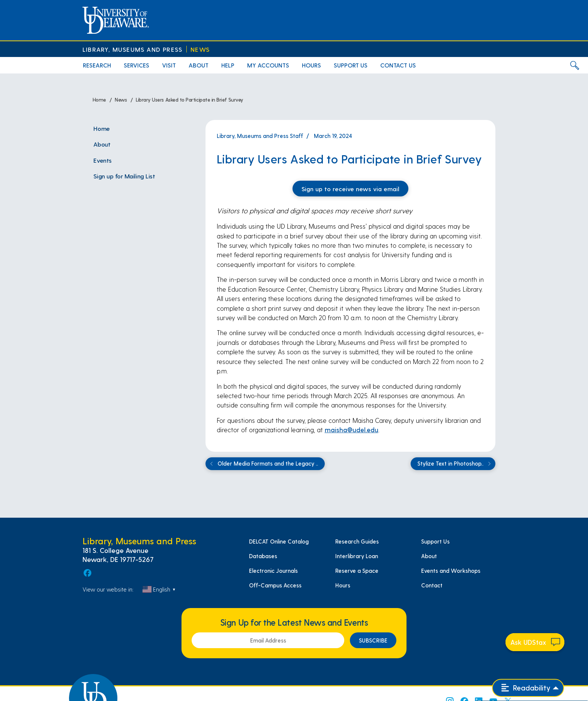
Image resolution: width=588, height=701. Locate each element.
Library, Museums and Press (132, 49)
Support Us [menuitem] (351, 65)
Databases (263, 556)
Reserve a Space (357, 571)
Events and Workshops (451, 571)
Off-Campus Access (275, 585)
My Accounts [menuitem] (268, 65)
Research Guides (357, 541)
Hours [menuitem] (311, 65)
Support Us (435, 541)
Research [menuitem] (97, 65)
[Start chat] (535, 642)
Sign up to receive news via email (350, 189)
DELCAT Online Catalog (279, 541)
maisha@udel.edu (352, 430)
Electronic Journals (273, 571)
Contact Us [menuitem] (398, 65)
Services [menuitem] (136, 65)
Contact (432, 585)
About (429, 556)
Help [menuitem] (228, 65)
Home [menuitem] (101, 128)
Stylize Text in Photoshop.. (455, 464)
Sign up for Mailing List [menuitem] (124, 176)
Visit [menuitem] (169, 65)
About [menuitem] (199, 65)
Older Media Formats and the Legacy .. (263, 464)
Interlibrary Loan (357, 556)
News (200, 49)
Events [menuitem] (102, 160)
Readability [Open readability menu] (526, 688)
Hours (343, 585)
